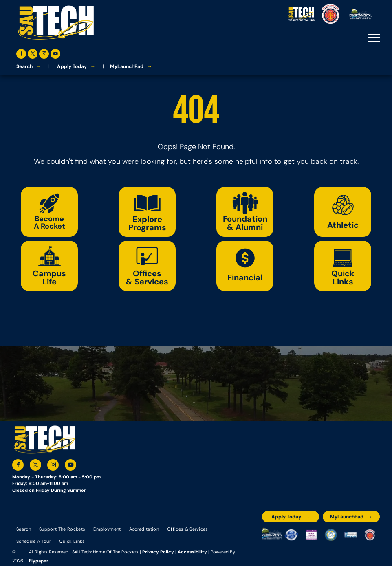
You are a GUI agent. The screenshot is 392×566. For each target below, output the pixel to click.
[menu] (374, 38)
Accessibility (192, 552)
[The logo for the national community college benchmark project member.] (350, 535)
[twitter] (33, 55)
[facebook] (21, 55)
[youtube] (55, 55)
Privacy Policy (158, 552)
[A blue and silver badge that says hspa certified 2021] (291, 535)
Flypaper (39, 561)
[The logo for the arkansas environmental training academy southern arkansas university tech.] (272, 535)
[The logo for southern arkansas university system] (331, 535)
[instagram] (44, 55)
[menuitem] (24, 529)
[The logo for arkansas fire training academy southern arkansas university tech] (370, 535)
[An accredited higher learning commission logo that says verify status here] (311, 535)
